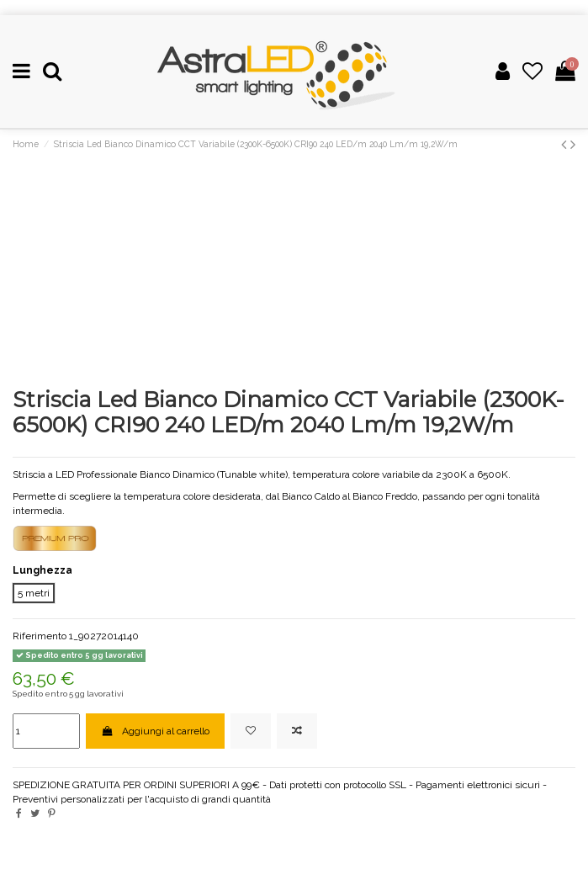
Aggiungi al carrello (155, 731)
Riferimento (40, 636)
